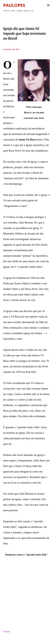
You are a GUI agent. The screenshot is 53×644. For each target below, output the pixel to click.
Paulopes (14, 5)
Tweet (7, 631)
